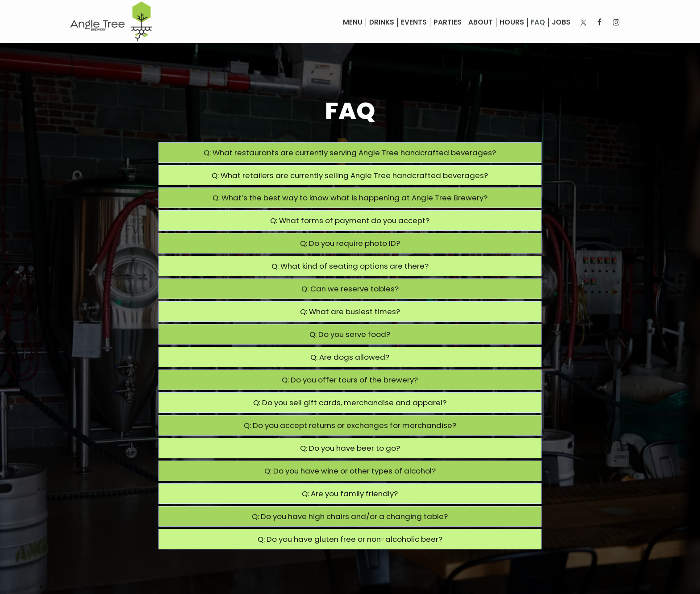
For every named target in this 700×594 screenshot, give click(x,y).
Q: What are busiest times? (350, 312)
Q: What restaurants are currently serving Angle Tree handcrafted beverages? (350, 153)
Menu (353, 22)
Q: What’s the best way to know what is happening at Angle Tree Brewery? (350, 198)
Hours (512, 22)
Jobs (561, 22)
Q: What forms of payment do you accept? (350, 220)
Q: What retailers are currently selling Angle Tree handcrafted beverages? (350, 175)
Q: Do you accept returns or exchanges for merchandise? (350, 425)
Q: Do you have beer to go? (350, 448)
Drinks (382, 22)
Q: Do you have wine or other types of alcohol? (350, 471)
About (481, 22)
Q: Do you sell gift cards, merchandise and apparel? (350, 403)
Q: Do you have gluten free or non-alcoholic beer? (350, 539)
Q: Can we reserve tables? (350, 289)
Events (414, 22)
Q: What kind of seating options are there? (350, 266)
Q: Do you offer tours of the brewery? (350, 380)
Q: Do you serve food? (350, 334)
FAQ (538, 22)
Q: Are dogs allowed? (350, 357)
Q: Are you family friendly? (350, 494)
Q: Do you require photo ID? (350, 243)
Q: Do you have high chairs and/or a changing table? (350, 516)
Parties (448, 22)
